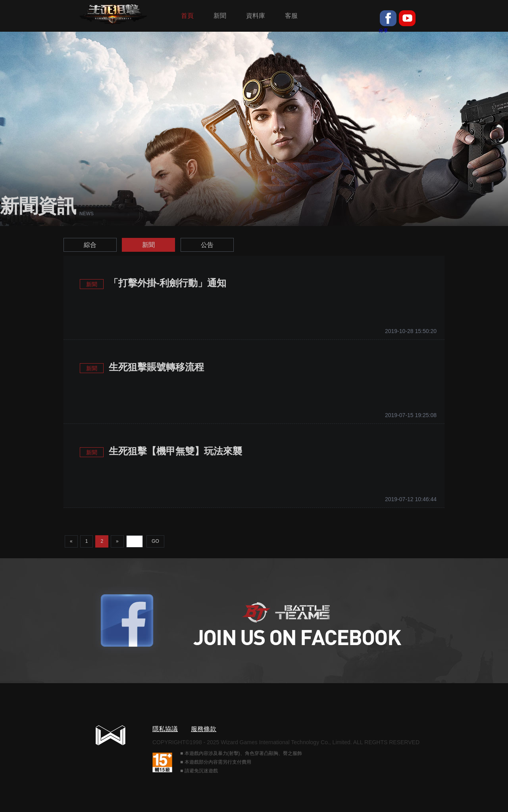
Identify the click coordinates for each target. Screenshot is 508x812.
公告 (207, 245)
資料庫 (256, 16)
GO (155, 541)
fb (388, 18)
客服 (291, 16)
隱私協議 (165, 729)
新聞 (220, 16)
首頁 (187, 16)
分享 (383, 31)
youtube (407, 18)
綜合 (90, 245)
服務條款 (204, 729)
